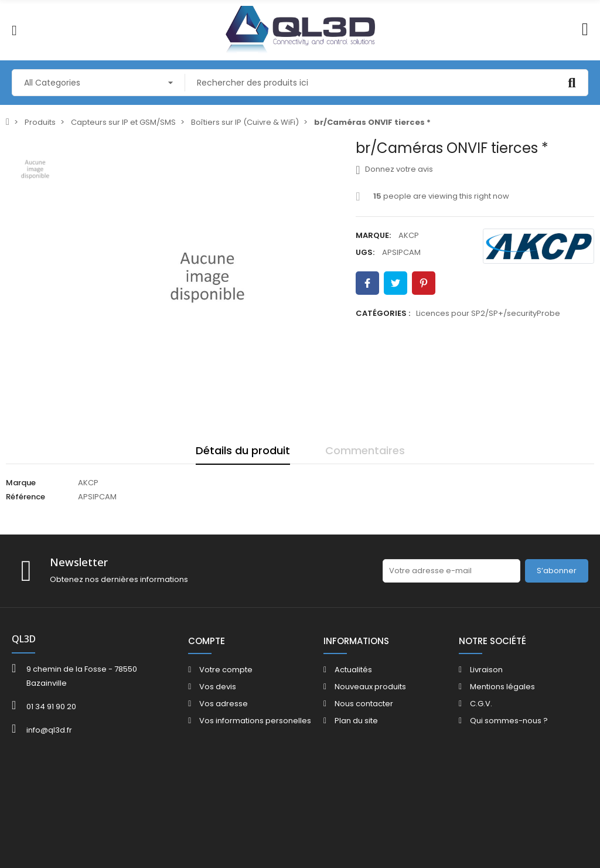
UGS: (365, 252)
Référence (25, 497)
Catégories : (383, 313)
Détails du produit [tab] (243, 450)
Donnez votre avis (394, 169)
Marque (21, 483)
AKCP (409, 235)
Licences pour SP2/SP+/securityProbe (488, 313)
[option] (207, 277)
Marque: (373, 235)
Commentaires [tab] (365, 450)
